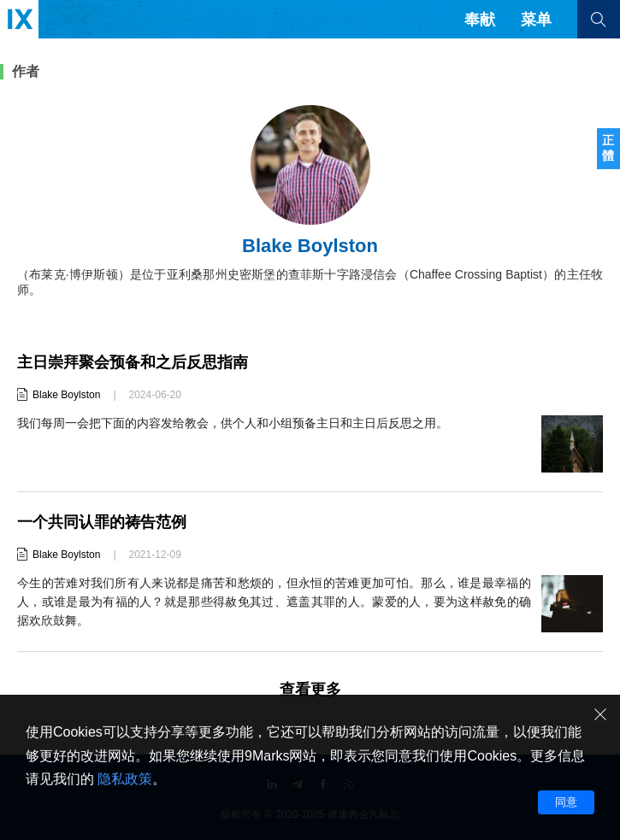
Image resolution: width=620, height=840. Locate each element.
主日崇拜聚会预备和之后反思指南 (133, 362)
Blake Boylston (66, 395)
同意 (566, 802)
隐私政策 (125, 779)
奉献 (480, 20)
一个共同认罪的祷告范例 (102, 522)
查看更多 (310, 690)
